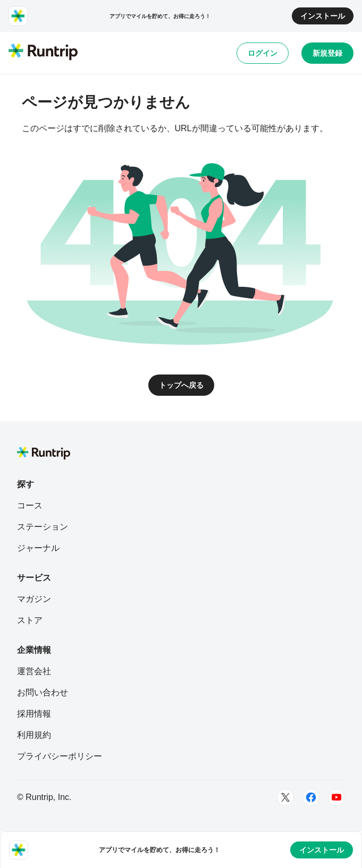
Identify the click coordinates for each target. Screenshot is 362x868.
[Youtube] (336, 797)
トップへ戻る (181, 385)
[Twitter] (285, 797)
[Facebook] (311, 797)
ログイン (263, 53)
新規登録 (327, 53)
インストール (323, 16)
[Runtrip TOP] (43, 53)
